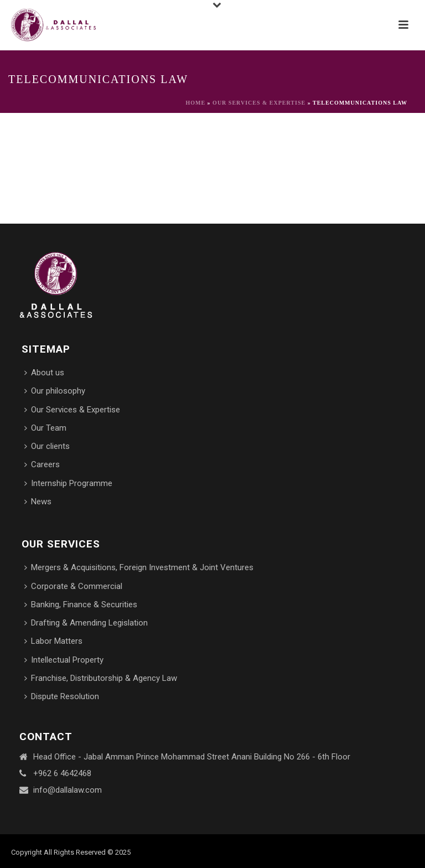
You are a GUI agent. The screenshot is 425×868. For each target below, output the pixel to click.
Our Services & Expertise (259, 103)
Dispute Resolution (62, 696)
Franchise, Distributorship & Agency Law (101, 678)
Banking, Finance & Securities (81, 604)
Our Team (45, 428)
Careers (42, 464)
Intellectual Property (64, 660)
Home (195, 103)
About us (44, 373)
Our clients (47, 446)
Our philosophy (55, 391)
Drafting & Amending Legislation (86, 623)
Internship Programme (68, 483)
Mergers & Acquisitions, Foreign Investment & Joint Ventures (139, 567)
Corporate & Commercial (73, 586)
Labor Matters (53, 641)
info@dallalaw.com (68, 790)
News (38, 502)
